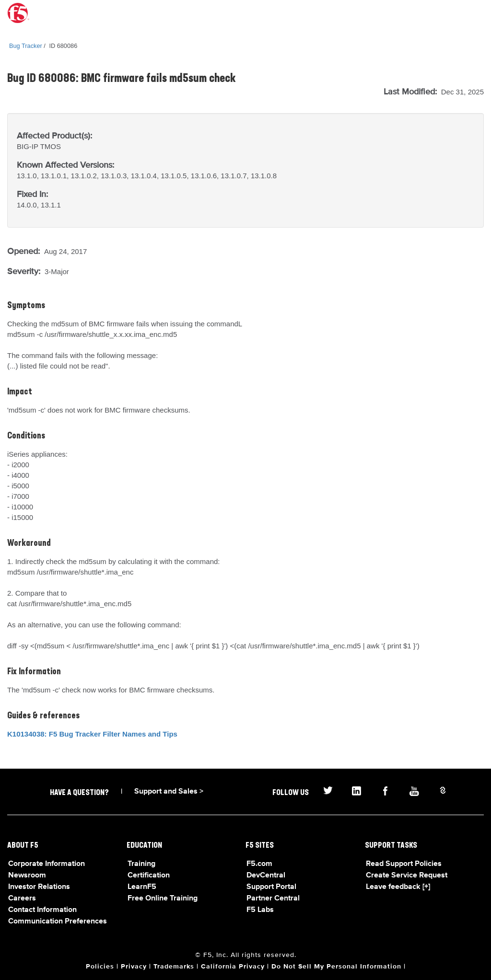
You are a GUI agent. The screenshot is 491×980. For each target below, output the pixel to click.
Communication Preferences (58, 922)
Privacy (134, 967)
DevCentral (266, 876)
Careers (22, 899)
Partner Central (273, 899)
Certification (149, 876)
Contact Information (42, 910)
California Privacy (233, 967)
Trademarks (174, 967)
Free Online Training (163, 899)
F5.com (259, 864)
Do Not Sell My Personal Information (336, 967)
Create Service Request (407, 876)
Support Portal (271, 887)
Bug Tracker (26, 46)
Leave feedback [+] (398, 887)
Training (141, 864)
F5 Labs (260, 910)
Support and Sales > (169, 792)
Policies (100, 967)
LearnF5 (142, 887)
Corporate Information (47, 864)
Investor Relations (39, 887)
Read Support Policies (404, 864)
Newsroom (27, 876)
